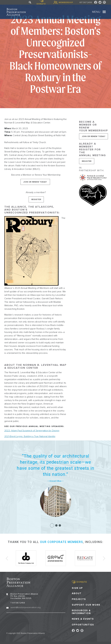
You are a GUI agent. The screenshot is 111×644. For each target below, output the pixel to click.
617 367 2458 (86, 2)
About (77, 593)
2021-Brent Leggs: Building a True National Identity (30, 436)
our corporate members (61, 542)
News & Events (83, 619)
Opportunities (83, 625)
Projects (79, 599)
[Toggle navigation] (104, 12)
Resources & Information (81, 612)
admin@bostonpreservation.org (25, 607)
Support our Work (86, 605)
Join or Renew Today (35, 182)
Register (36, 199)
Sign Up (77, 588)
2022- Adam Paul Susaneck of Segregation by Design (32, 431)
